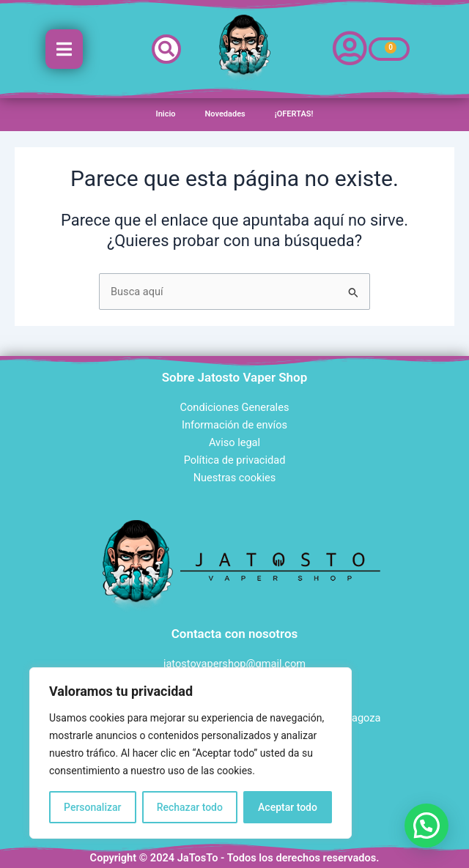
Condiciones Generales (235, 407)
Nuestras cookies (235, 478)
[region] (191, 753)
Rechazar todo (190, 807)
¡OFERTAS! (294, 114)
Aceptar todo (288, 807)
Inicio (166, 114)
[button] (166, 49)
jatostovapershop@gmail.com (234, 664)
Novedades (225, 114)
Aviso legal (234, 442)
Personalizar (92, 807)
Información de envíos (234, 425)
